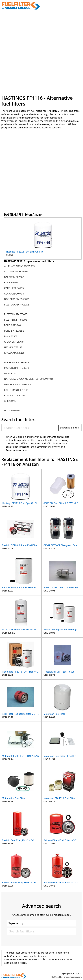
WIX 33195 (10, 401)
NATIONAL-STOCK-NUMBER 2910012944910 (29, 379)
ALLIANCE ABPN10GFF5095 (19, 266)
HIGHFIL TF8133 (13, 347)
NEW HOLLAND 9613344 (18, 384)
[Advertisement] (41, 53)
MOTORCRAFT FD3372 (17, 368)
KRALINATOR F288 (14, 353)
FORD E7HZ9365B (14, 331)
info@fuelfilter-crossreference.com (66, 977)
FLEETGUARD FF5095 (16, 314)
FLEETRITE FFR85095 (16, 320)
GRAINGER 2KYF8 (14, 342)
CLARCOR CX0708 (14, 294)
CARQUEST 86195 (14, 288)
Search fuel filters (70, 428)
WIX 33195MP (12, 410)
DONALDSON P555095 (17, 299)
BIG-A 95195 (11, 282)
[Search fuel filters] (30, 428)
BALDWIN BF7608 (14, 277)
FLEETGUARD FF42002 (17, 305)
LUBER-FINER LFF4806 (17, 362)
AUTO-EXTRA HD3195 (16, 271)
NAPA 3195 (10, 373)
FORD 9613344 (12, 325)
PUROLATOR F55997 (15, 395)
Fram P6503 (11, 336)
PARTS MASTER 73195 (16, 390)
